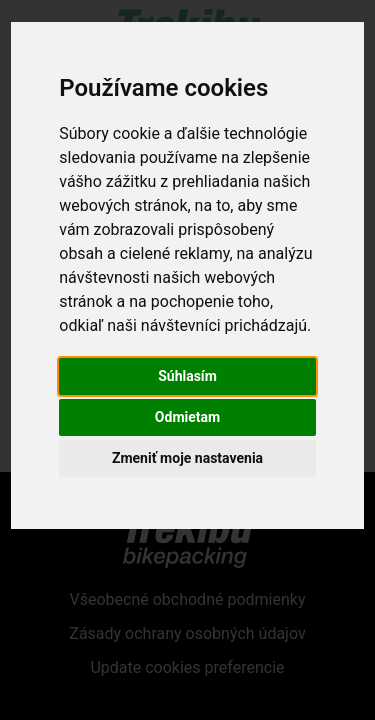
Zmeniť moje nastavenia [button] (187, 458)
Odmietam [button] (187, 417)
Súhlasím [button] (187, 376)
